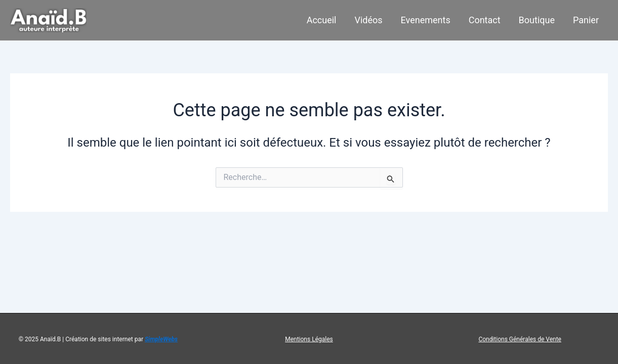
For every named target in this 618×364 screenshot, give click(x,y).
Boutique (537, 20)
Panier (586, 20)
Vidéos (369, 20)
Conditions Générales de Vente (520, 339)
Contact (485, 20)
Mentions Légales (309, 339)
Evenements (426, 20)
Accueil (322, 20)
